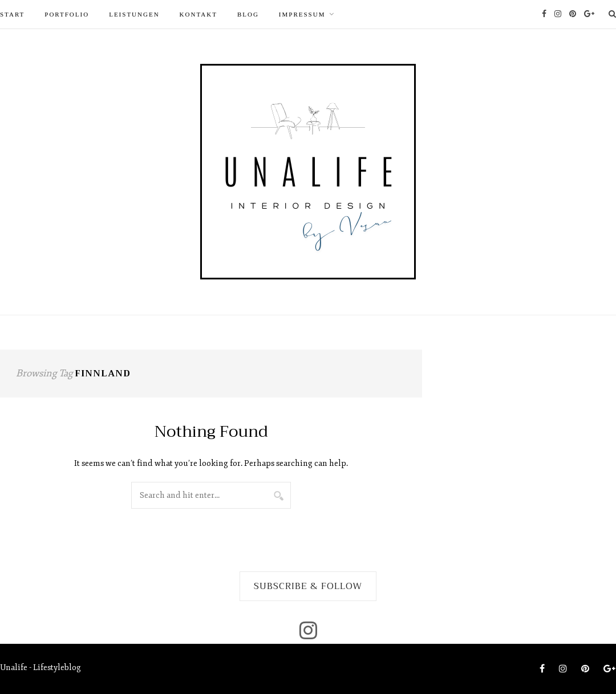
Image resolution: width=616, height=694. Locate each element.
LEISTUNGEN (134, 14)
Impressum (302, 14)
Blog (248, 14)
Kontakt (198, 14)
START (12, 14)
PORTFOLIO (67, 14)
